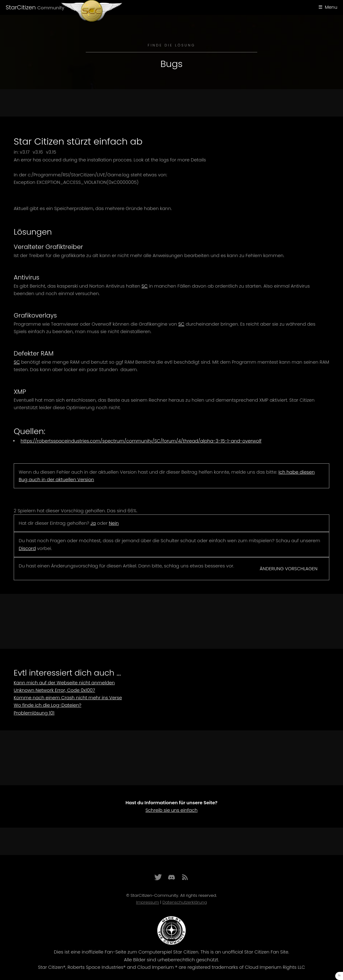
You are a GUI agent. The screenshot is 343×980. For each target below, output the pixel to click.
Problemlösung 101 (34, 713)
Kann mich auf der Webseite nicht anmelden (64, 683)
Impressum (147, 902)
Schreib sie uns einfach (171, 810)
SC (145, 286)
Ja (93, 523)
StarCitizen (35, 7)
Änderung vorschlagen (289, 569)
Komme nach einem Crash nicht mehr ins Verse (68, 698)
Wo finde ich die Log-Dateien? (48, 705)
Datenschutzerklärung (185, 902)
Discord (27, 548)
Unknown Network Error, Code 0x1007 (54, 690)
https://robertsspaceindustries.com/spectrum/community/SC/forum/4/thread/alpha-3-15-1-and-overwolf (141, 441)
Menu (331, 7)
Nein (114, 523)
